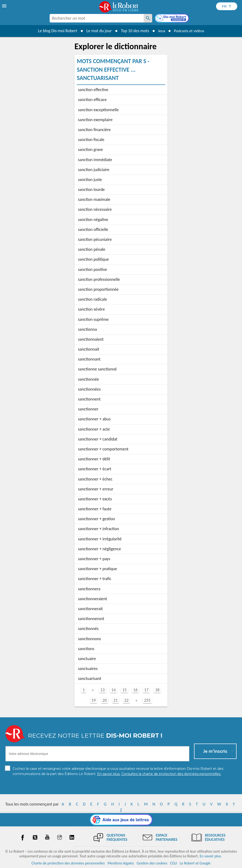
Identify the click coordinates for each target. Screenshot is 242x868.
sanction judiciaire (94, 170)
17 (146, 690)
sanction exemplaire (95, 120)
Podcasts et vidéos (190, 31)
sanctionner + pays (94, 559)
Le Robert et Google (195, 863)
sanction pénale (92, 249)
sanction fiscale (91, 140)
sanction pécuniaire (95, 239)
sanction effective (93, 90)
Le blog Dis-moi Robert (56, 31)
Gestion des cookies (152, 863)
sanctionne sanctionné (97, 369)
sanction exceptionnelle (98, 110)
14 (113, 690)
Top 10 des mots (134, 31)
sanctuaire (87, 659)
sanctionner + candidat (98, 439)
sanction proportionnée (98, 289)
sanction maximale (94, 199)
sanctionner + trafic (95, 579)
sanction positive (93, 269)
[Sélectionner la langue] (227, 6)
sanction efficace (92, 100)
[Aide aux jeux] (121, 820)
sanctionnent (89, 399)
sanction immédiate (95, 160)
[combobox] (97, 18)
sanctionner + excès (95, 499)
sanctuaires (88, 669)
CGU (174, 863)
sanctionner (88, 409)
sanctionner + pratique (97, 569)
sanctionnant (89, 359)
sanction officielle (93, 229)
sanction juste (90, 180)
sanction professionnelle (99, 279)
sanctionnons (89, 639)
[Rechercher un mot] (148, 18)
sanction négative (93, 220)
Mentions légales (121, 863)
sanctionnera (89, 589)
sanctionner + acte (94, 429)
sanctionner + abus (94, 419)
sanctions (86, 649)
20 (104, 700)
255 (147, 700)
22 (126, 700)
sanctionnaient (91, 339)
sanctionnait (89, 349)
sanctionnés (88, 629)
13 (103, 690)
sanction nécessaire (95, 209)
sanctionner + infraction (99, 529)
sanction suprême (93, 319)
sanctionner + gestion (97, 519)
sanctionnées (89, 389)
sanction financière (94, 130)
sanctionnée (89, 379)
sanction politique (93, 259)
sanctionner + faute (95, 509)
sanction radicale (93, 299)
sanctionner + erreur (96, 489)
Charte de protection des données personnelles (68, 863)
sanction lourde (91, 189)
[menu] (5, 6)
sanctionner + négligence (99, 549)
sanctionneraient (93, 599)
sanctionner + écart (95, 469)
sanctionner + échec (95, 479)
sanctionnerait (90, 609)
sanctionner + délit (94, 459)
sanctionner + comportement (103, 449)
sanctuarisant (90, 679)
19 (94, 700)
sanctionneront (91, 619)
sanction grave (90, 150)
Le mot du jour (98, 31)
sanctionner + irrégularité (100, 539)
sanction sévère (91, 309)
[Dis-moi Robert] (172, 19)
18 (157, 690)
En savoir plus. (211, 856)
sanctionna (87, 329)
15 (124, 690)
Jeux (161, 31)
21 (116, 700)
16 (135, 690)
